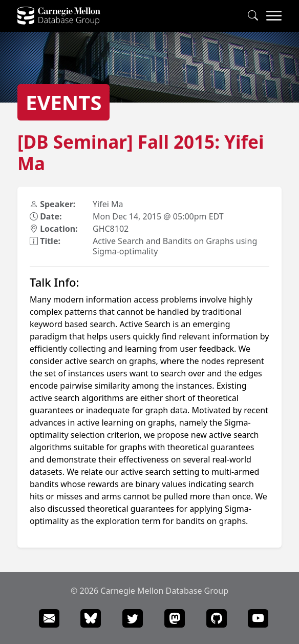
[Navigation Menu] (274, 16)
